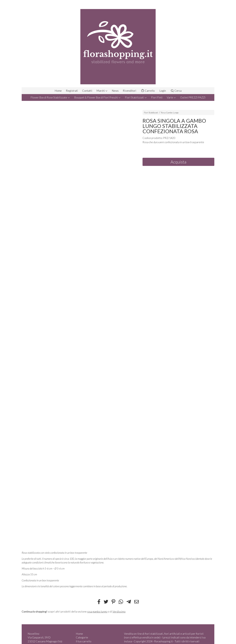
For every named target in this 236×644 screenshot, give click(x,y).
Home (58, 91)
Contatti (87, 91)
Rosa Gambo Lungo (170, 113)
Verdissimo (119, 611)
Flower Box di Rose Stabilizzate (50, 97)
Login (163, 91)
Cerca (176, 91)
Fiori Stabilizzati (136, 97)
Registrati (72, 91)
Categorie (82, 637)
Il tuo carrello (84, 641)
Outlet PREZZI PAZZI (193, 97)
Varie (171, 97)
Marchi (102, 91)
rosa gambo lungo (97, 611)
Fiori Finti (157, 97)
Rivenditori (130, 91)
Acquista (178, 162)
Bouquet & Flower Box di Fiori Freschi (97, 97)
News (115, 91)
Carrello (148, 91)
